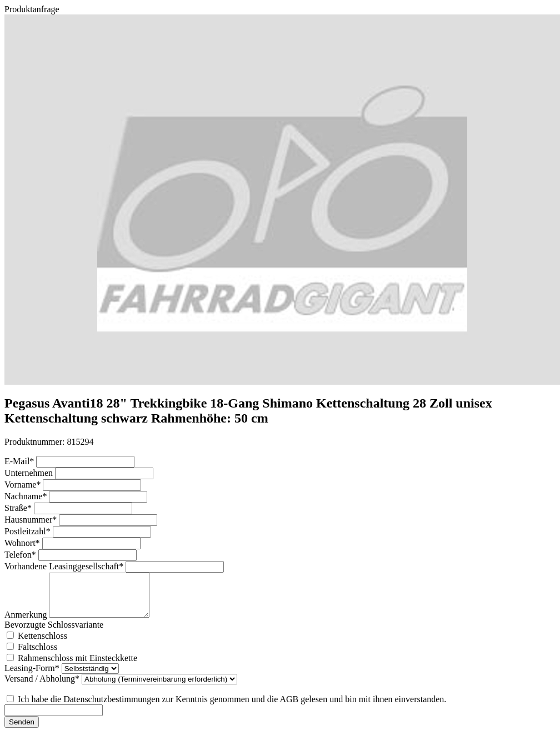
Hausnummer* (32, 520)
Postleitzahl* (29, 531)
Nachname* (27, 496)
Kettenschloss (42, 644)
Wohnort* (23, 543)
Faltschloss (37, 655)
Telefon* (21, 555)
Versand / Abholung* (43, 687)
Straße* (19, 508)
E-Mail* (20, 461)
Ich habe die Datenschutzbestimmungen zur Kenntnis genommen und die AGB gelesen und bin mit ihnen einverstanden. (232, 707)
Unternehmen (30, 473)
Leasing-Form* (33, 676)
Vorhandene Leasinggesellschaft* (65, 566)
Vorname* (24, 485)
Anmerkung (27, 623)
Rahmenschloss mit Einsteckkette (77, 666)
